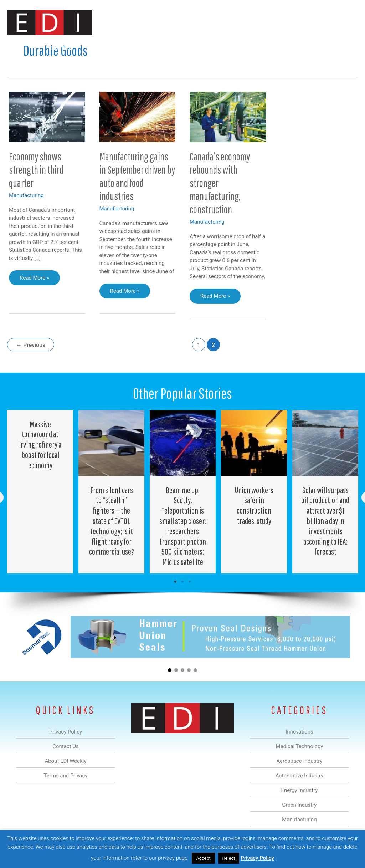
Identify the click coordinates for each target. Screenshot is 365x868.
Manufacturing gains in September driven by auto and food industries (137, 176)
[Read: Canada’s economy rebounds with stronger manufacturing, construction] (228, 117)
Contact (320, 48)
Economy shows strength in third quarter (36, 170)
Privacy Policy (257, 858)
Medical (94, 48)
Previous (31, 345)
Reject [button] (229, 858)
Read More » (34, 280)
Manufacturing (257, 48)
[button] (347, 48)
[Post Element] (40, 492)
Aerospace (125, 48)
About (292, 48)
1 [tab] (175, 582)
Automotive (162, 48)
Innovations (60, 48)
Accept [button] (203, 858)
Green (222, 48)
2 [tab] (182, 582)
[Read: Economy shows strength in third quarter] (47, 117)
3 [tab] (190, 582)
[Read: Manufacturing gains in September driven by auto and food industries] (138, 117)
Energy (195, 48)
